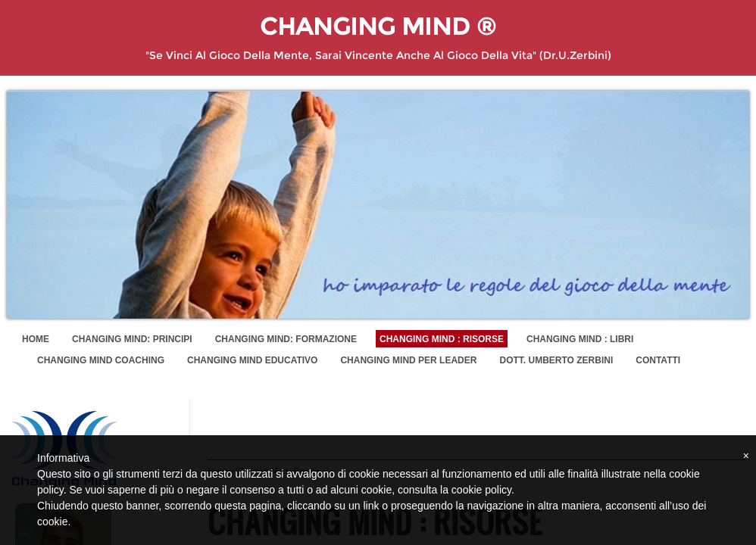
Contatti (658, 360)
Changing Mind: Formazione (286, 339)
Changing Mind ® (378, 26)
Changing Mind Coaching (101, 360)
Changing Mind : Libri (580, 339)
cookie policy (481, 490)
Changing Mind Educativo (252, 360)
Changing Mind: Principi (132, 339)
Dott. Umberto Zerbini (556, 360)
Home (36, 339)
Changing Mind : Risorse (442, 339)
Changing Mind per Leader (408, 360)
